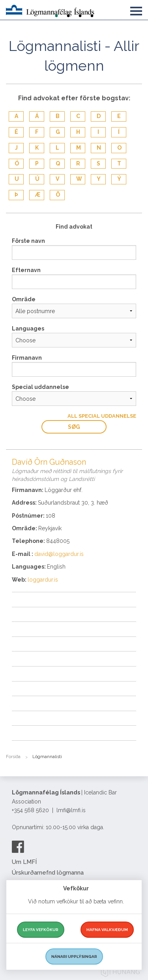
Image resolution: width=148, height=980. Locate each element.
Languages (28, 329)
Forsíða (13, 757)
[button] (136, 9)
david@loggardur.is (59, 554)
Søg (74, 427)
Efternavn (26, 270)
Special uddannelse (40, 387)
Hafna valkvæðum (107, 930)
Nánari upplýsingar (74, 957)
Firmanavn (27, 358)
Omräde (24, 299)
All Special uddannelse (102, 416)
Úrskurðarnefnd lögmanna (48, 873)
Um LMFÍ (24, 862)
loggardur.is (43, 580)
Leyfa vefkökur (41, 930)
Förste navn (28, 241)
